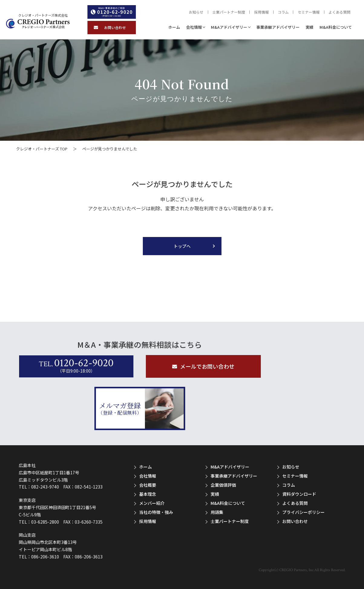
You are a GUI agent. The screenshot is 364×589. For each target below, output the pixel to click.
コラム (283, 12)
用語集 (217, 512)
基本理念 (148, 494)
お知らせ (196, 12)
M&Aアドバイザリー (229, 27)
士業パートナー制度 (229, 12)
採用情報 (261, 12)
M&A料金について (336, 27)
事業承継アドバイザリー (278, 27)
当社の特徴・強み (156, 512)
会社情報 (194, 27)
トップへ (182, 246)
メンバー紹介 (152, 503)
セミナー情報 (309, 12)
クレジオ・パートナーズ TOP (42, 149)
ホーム (174, 27)
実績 (310, 27)
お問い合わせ (295, 521)
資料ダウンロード (299, 494)
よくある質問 (339, 12)
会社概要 (148, 485)
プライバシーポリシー (303, 512)
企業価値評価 (223, 485)
